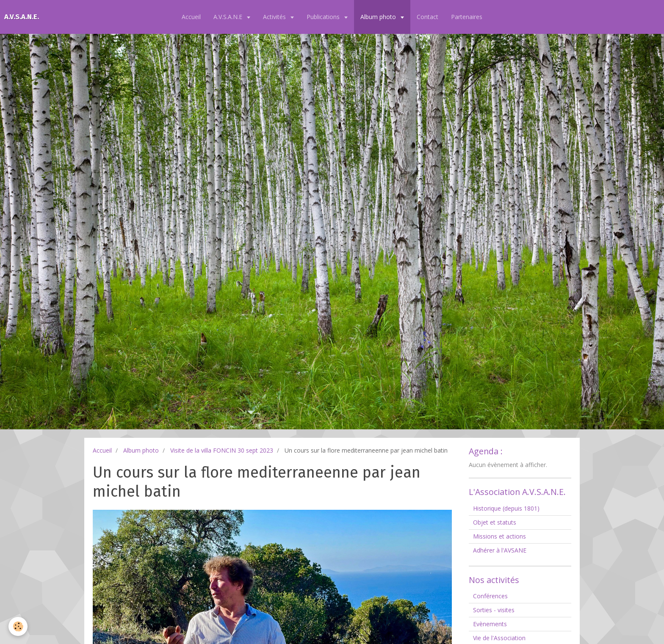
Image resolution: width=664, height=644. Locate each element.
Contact (427, 17)
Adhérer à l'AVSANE (500, 550)
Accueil (191, 17)
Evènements (490, 624)
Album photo (379, 17)
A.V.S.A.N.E (229, 17)
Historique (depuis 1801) (506, 508)
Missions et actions (499, 536)
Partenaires (467, 17)
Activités (275, 17)
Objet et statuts (495, 522)
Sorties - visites (494, 610)
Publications (324, 17)
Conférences (490, 596)
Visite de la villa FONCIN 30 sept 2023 (222, 450)
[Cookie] (18, 626)
